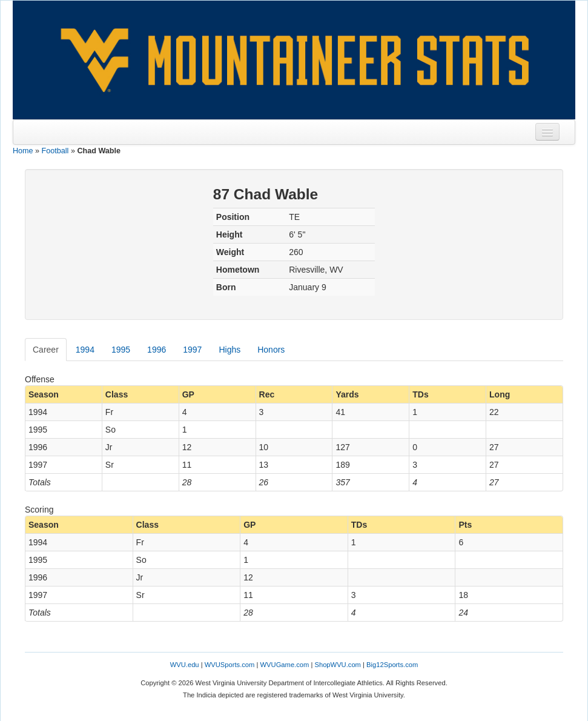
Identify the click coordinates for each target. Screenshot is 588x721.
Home (23, 151)
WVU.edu (185, 665)
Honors (271, 350)
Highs (230, 350)
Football (55, 151)
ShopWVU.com (337, 665)
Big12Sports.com (392, 665)
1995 (121, 350)
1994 (85, 350)
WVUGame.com (285, 665)
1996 (157, 350)
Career (46, 350)
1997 (192, 350)
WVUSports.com (230, 665)
